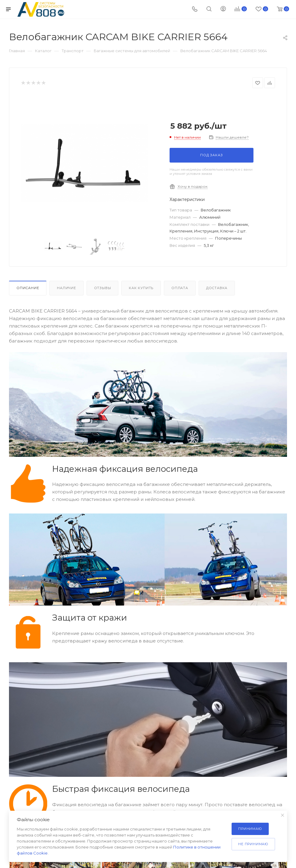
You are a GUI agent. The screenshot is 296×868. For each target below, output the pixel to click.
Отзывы (103, 288)
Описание (28, 288)
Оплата (180, 288)
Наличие (67, 288)
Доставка (217, 288)
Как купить (141, 288)
